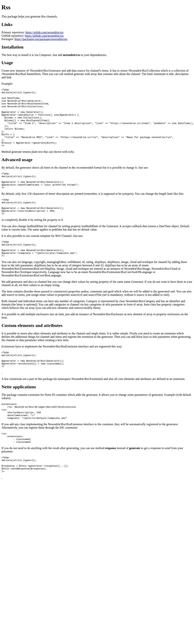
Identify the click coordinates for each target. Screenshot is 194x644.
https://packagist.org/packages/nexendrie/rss (41, 39)
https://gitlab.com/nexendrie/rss (44, 32)
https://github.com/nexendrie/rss (44, 36)
